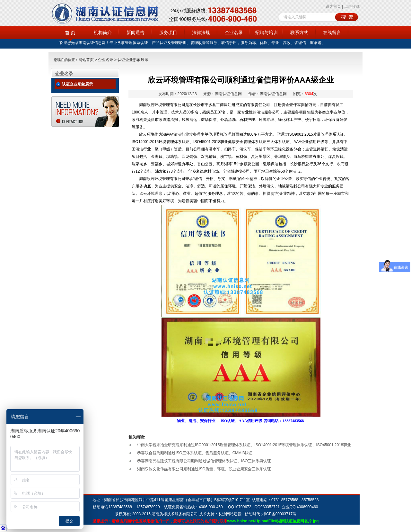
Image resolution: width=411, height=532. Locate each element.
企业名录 (234, 32)
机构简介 (103, 32)
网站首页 (86, 60)
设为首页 (333, 6)
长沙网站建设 (230, 514)
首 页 (70, 33)
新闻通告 (136, 32)
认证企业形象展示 (133, 60)
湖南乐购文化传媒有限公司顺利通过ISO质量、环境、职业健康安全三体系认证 (204, 469)
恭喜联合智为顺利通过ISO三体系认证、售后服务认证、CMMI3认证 (195, 453)
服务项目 (168, 32)
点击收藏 (352, 6)
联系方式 (299, 32)
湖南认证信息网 (228, 94)
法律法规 (201, 32)
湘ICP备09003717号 (279, 514)
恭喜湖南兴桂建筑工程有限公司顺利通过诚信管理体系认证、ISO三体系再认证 (204, 461)
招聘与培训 (267, 32)
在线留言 (332, 32)
